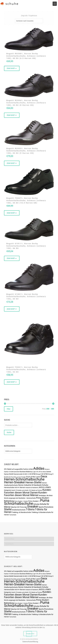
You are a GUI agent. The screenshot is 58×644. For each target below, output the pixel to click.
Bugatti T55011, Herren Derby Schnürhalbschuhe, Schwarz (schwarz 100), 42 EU (26, 370)
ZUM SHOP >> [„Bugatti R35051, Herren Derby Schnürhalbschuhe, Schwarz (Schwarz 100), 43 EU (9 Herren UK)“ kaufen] (12, 163)
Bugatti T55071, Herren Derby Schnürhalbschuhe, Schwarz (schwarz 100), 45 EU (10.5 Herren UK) (26, 200)
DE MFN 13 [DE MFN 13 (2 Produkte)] (26, 474)
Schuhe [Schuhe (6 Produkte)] (36, 504)
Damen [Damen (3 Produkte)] (49, 472)
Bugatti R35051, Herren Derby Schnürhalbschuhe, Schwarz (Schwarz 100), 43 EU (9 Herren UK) (26, 151)
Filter (9, 409)
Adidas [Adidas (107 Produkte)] (39, 468)
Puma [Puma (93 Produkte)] (45, 500)
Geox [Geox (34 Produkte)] (44, 476)
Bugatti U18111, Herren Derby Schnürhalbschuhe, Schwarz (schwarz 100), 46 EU (26, 246)
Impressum (9, 544)
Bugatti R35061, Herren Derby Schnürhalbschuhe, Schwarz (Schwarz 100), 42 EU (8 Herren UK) (26, 103)
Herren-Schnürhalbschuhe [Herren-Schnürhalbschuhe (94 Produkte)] (24, 479)
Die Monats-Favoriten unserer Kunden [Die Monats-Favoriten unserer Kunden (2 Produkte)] (15, 477)
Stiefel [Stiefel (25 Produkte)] (8, 509)
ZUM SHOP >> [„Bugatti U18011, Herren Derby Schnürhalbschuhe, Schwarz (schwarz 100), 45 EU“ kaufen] (12, 309)
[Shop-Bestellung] (29, 21)
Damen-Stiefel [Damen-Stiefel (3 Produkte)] (9, 474)
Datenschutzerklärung (30, 642)
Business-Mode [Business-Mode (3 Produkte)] (25, 472)
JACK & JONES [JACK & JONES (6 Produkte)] (44, 487)
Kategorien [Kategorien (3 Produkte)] (8, 490)
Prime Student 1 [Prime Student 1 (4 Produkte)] (34, 501)
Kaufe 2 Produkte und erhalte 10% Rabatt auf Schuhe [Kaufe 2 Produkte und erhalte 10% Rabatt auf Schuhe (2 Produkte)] (27, 490)
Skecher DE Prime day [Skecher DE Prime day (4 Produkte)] (19, 507)
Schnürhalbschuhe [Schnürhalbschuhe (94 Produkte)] (18, 504)
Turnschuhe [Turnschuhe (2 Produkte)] (13, 515)
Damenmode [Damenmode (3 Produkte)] (18, 474)
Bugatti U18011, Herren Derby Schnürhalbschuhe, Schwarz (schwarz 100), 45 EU (26, 297)
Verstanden (30, 634)
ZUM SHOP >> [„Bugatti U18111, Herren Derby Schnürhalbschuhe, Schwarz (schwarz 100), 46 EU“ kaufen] (12, 258)
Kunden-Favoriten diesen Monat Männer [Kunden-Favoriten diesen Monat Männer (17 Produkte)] (26, 494)
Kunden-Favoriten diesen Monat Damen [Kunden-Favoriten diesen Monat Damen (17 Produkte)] (28, 491)
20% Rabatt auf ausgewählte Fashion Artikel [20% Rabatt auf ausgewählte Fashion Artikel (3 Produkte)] (18, 469)
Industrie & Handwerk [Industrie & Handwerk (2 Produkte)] (32, 488)
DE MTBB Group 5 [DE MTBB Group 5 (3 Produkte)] (47, 474)
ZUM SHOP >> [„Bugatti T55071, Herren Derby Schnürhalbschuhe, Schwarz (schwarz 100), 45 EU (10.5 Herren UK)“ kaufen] (12, 213)
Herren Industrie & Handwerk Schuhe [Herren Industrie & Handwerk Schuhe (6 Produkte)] (33, 485)
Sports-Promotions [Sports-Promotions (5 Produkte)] (46, 507)
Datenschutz (10, 539)
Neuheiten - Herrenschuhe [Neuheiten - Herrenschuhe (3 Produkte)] (27, 498)
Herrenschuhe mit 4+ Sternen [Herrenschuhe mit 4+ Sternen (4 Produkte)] (15, 487)
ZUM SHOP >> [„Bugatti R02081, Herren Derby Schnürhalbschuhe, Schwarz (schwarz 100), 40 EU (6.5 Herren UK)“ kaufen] (12, 68)
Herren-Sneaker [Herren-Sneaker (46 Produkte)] (14, 482)
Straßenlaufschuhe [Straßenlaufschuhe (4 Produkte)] (19, 510)
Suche (9, 432)
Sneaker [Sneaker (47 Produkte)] (33, 507)
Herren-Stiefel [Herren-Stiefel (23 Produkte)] (33, 482)
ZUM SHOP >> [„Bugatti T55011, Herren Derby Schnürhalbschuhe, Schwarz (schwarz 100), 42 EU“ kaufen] (12, 382)
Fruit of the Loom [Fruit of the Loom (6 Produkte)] (33, 477)
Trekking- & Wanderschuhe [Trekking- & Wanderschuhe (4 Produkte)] (22, 512)
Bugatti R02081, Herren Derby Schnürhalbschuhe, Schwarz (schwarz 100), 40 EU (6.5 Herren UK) (26, 56)
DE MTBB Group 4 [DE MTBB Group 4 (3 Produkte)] (35, 474)
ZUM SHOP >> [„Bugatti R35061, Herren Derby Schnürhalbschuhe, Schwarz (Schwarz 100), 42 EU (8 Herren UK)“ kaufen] (12, 115)
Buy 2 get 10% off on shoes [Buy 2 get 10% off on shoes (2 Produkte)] (38, 472)
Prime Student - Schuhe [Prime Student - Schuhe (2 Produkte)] (21, 501)
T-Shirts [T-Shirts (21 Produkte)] (30, 509)
